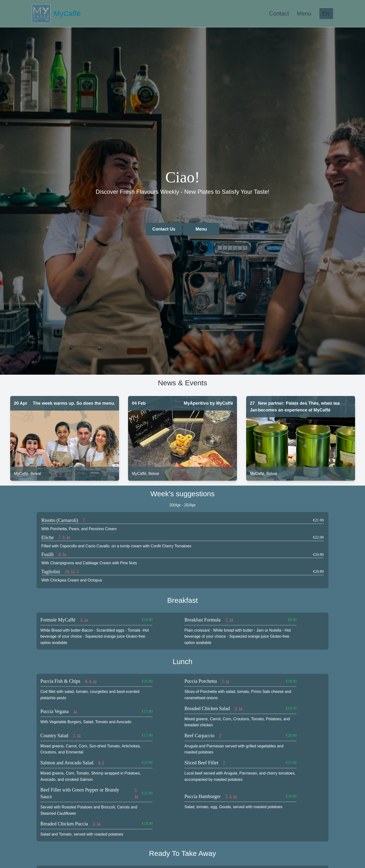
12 (73, 571)
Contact (279, 13)
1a (68, 537)
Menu (304, 13)
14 (67, 571)
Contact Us (164, 229)
